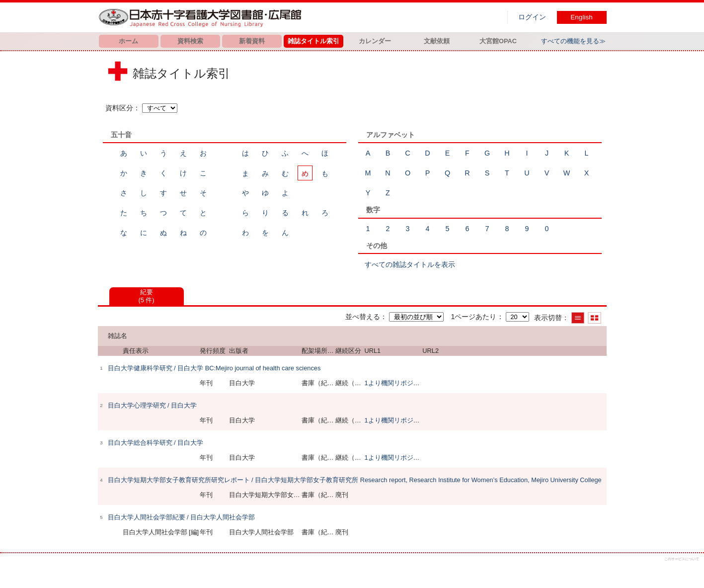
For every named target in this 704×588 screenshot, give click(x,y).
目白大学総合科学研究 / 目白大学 (156, 443)
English (582, 17)
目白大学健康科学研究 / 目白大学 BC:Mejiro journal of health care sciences (214, 368)
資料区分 (119, 108)
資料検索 (190, 41)
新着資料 (252, 41)
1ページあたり (473, 317)
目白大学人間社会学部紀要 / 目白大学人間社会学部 (182, 517)
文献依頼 (437, 41)
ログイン (532, 17)
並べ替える (363, 317)
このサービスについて (682, 559)
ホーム (128, 41)
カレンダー (375, 41)
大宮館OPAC (498, 41)
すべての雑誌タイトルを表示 (410, 264)
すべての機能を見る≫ (573, 41)
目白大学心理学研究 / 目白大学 (153, 405)
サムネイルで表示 (594, 318)
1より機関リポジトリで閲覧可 (408, 383)
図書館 (202, 17)
